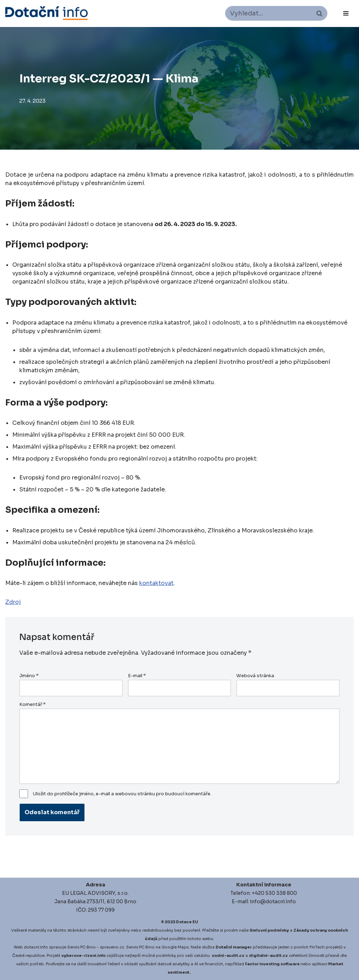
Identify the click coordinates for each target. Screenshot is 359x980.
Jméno (29, 676)
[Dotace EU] (46, 13)
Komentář (32, 705)
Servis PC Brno (82, 947)
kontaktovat (156, 583)
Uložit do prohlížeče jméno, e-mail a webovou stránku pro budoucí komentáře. (122, 794)
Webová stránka (255, 676)
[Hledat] (268, 13)
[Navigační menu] (346, 13)
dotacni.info (36, 947)
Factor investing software (272, 964)
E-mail (137, 676)
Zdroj (13, 602)
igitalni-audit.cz (270, 955)
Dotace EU (187, 922)
